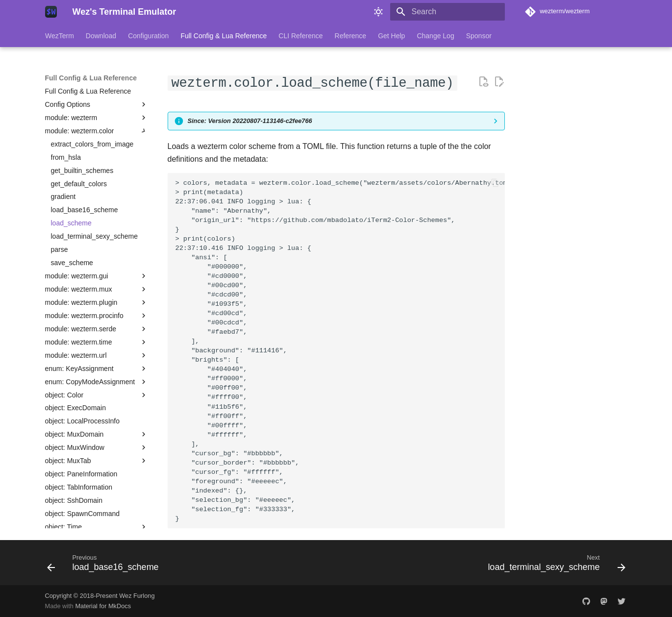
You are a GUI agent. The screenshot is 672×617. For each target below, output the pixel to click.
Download (100, 36)
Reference (350, 36)
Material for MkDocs (103, 606)
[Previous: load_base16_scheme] (105, 566)
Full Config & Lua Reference (224, 36)
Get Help (391, 36)
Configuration (148, 36)
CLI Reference (300, 36)
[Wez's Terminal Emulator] (51, 12)
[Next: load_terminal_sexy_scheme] (554, 566)
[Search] (448, 12)
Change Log (435, 36)
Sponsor (478, 36)
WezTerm (60, 36)
